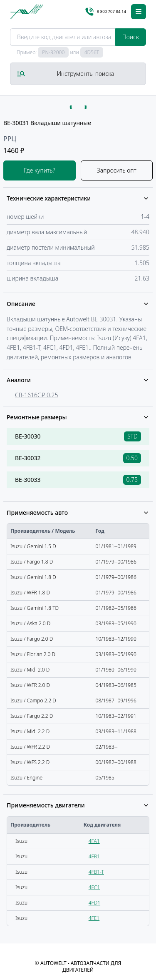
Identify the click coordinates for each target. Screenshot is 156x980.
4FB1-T (96, 872)
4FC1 (94, 887)
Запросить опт (117, 170)
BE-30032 (28, 458)
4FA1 (94, 841)
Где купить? (40, 170)
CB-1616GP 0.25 (36, 395)
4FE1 (94, 918)
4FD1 (94, 903)
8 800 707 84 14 (106, 12)
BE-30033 (28, 480)
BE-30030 (28, 436)
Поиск (131, 37)
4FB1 (94, 856)
